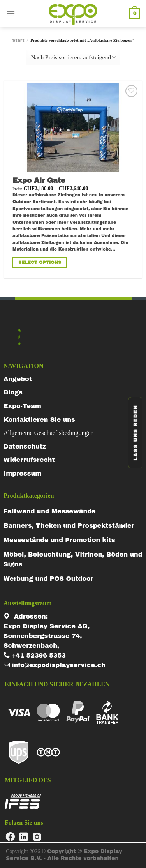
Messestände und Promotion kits (59, 540)
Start (18, 40)
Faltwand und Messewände (50, 511)
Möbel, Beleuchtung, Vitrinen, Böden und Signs (73, 559)
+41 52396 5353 (35, 655)
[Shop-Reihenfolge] (73, 57)
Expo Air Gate (39, 180)
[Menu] (11, 13)
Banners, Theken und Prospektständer (69, 526)
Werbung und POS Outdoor (48, 579)
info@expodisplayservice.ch (55, 665)
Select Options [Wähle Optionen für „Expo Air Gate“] (40, 262)
